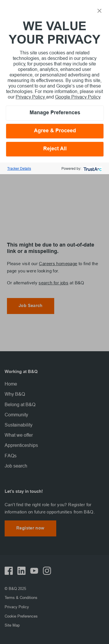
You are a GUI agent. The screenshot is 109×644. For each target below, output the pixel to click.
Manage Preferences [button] (55, 113)
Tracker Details (19, 168)
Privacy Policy (31, 97)
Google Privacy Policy (78, 97)
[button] (99, 10)
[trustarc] (92, 168)
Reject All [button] (55, 149)
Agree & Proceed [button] (55, 131)
